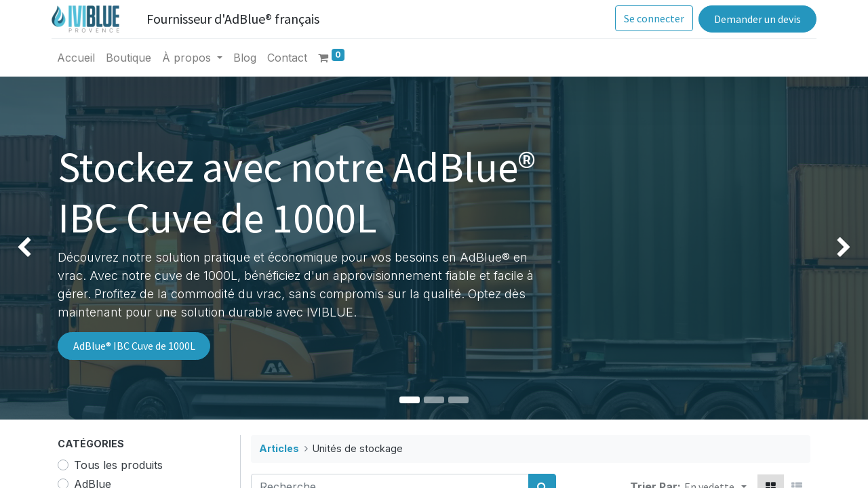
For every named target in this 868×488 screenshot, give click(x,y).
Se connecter (649, 18)
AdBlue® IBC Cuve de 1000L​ (134, 346)
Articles (279, 448)
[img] (35, 248)
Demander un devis (751, 19)
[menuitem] (82, 58)
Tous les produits (118, 465)
